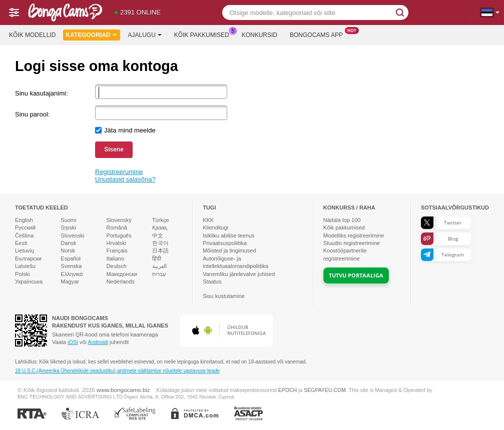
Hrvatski (117, 243)
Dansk (68, 243)
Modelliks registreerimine (354, 235)
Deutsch (117, 266)
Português (119, 235)
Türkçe (161, 220)
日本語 (160, 250)
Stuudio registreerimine (352, 243)
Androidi (98, 342)
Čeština (24, 235)
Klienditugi (215, 227)
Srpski (68, 227)
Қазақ (160, 227)
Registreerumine (119, 172)
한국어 (160, 243)
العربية (159, 266)
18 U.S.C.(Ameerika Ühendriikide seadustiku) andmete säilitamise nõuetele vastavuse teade (117, 371)
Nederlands (121, 281)
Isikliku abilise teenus (228, 235)
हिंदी (157, 258)
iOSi (73, 342)
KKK (208, 220)
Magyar (70, 281)
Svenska (71, 266)
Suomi (68, 220)
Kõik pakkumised (204, 34)
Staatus (212, 281)
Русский (25, 227)
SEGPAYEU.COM (325, 390)
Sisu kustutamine (224, 296)
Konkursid (260, 35)
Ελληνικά (72, 274)
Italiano (115, 258)
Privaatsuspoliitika (225, 243)
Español (71, 258)
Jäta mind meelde (130, 130)
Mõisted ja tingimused (229, 250)
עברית (159, 274)
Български (28, 258)
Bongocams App (319, 34)
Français (117, 250)
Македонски (122, 274)
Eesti (21, 243)
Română (117, 227)
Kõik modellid (32, 35)
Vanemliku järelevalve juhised (239, 274)
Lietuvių (25, 250)
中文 (158, 235)
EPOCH (288, 390)
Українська (29, 281)
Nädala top (342, 220)
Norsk (68, 250)
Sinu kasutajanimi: (42, 93)
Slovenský (119, 220)
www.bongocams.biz (123, 390)
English (24, 220)
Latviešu (25, 266)
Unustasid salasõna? (125, 179)
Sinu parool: (32, 114)
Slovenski (72, 235)
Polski (22, 274)
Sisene (114, 149)
